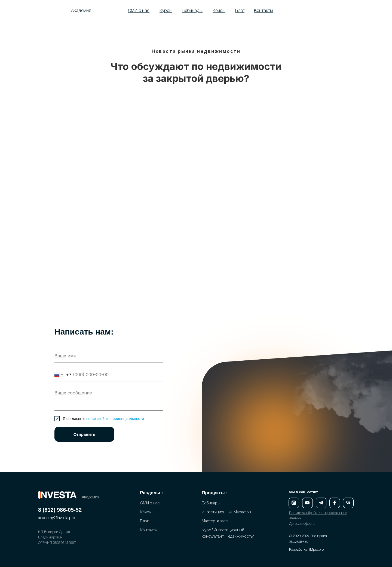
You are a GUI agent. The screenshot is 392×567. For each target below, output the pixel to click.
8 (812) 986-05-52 (60, 510)
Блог (144, 521)
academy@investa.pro (57, 518)
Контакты (149, 530)
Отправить (85, 434)
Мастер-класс (215, 521)
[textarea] (109, 399)
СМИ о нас (150, 503)
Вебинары (211, 503)
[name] (109, 356)
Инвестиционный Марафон (226, 512)
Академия (81, 11)
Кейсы (146, 512)
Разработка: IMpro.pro (306, 550)
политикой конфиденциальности (115, 419)
